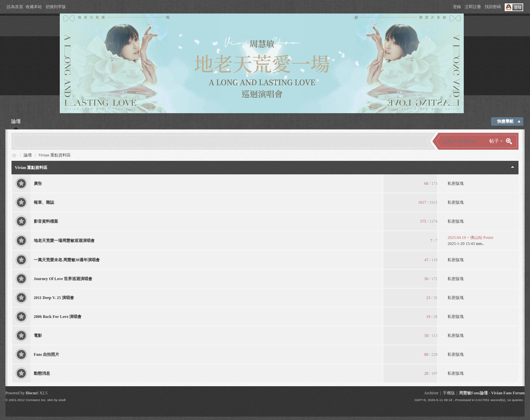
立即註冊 (473, 7)
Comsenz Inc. (36, 400)
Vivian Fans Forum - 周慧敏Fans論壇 (14, 155)
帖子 (494, 141)
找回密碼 (493, 7)
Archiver (431, 393)
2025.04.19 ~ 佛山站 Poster (471, 238)
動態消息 (42, 373)
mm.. (480, 244)
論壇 (16, 121)
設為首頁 (15, 7)
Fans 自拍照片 (47, 354)
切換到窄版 (56, 7)
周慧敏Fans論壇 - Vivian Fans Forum (492, 393)
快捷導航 (505, 121)
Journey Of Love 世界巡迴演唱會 (63, 279)
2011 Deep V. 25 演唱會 (54, 298)
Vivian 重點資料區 (31, 168)
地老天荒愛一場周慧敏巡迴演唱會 (64, 241)
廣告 (38, 183)
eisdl (62, 400)
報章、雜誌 (44, 202)
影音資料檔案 (46, 221)
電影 (38, 336)
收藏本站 (34, 7)
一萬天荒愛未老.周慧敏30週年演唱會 (67, 260)
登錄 (457, 7)
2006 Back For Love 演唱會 (58, 317)
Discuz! (32, 393)
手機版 (449, 393)
